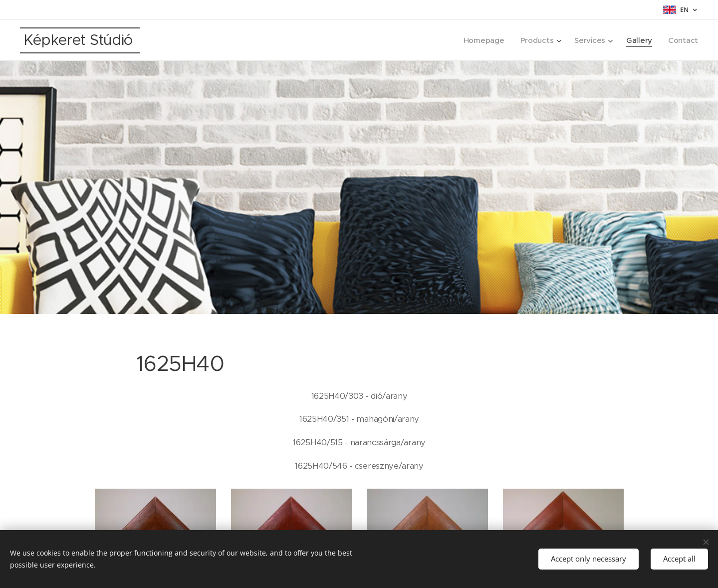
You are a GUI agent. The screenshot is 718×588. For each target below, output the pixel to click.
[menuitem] (482, 40)
